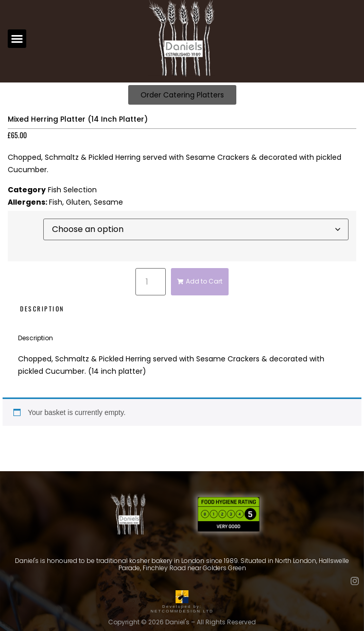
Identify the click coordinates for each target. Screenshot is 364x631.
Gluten (78, 202)
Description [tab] (42, 309)
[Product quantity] (150, 282)
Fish (56, 202)
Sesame (108, 202)
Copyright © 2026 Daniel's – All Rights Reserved (182, 622)
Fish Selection (72, 190)
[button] (17, 39)
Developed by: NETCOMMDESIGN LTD (182, 607)
